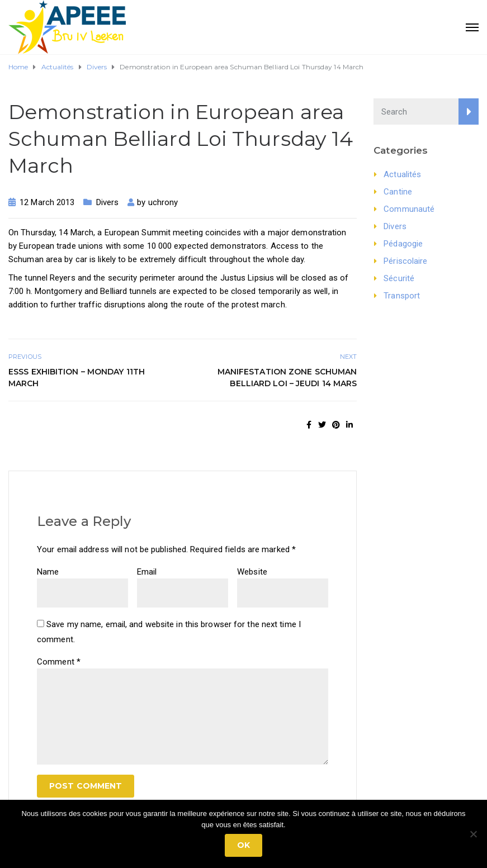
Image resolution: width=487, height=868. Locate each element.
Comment (59, 662)
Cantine (398, 192)
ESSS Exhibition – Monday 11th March (77, 378)
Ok (243, 845)
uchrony (163, 202)
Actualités (402, 174)
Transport (402, 296)
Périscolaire (405, 261)
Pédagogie (403, 244)
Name (48, 572)
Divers (108, 202)
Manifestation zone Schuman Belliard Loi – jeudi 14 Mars (287, 378)
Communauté (409, 209)
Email (147, 572)
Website (252, 572)
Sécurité (399, 278)
